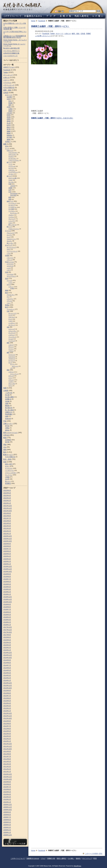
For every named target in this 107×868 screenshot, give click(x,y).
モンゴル (11, 182)
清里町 (9, 119)
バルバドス (10, 258)
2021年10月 (8, 511)
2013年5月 (7, 701)
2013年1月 (7, 711)
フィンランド (12, 337)
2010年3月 (7, 797)
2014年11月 (8, 655)
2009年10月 (8, 810)
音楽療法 (8, 483)
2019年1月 (7, 594)
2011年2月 (7, 769)
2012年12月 (8, 713)
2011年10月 (8, 749)
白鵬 (6, 416)
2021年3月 (7, 528)
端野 (10, 105)
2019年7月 (7, 579)
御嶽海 (7, 406)
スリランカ (12, 166)
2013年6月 (7, 698)
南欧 (8, 343)
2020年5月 (7, 554)
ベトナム (11, 217)
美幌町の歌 (51, 858)
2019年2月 (7, 592)
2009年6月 (7, 820)
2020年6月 (7, 551)
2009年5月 (7, 822)
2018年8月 (7, 607)
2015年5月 (7, 640)
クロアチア (12, 357)
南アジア (9, 162)
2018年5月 (7, 615)
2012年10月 (8, 718)
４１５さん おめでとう (11, 51)
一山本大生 (9, 393)
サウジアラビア (11, 276)
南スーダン (10, 243)
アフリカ (8, 231)
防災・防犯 (7, 459)
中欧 (8, 311)
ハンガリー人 (9, 470)
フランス (11, 380)
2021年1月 (7, 534)
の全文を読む (52, 118)
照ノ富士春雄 (9, 410)
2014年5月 (7, 670)
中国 (10, 184)
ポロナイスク (15, 366)
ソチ (11, 368)
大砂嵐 (7, 401)
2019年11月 (8, 569)
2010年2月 (7, 799)
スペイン (11, 349)
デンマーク (12, 333)
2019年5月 (7, 584)
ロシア (10, 362)
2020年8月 (7, 546)
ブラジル (9, 301)
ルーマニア (12, 361)
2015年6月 (7, 637)
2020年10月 (8, 541)
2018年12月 (8, 597)
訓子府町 (9, 137)
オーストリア (12, 313)
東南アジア (10, 201)
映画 (5, 438)
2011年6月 (7, 759)
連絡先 (78, 858)
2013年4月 (7, 703)
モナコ (10, 386)
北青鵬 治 (8, 399)
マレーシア (12, 219)
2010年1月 (7, 802)
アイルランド (11, 309)
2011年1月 (7, 772)
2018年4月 (7, 617)
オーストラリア (11, 247)
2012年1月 (7, 741)
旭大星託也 (9, 408)
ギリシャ (11, 347)
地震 (5, 388)
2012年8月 (7, 724)
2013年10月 (8, 688)
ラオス (10, 223)
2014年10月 (8, 658)
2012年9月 (7, 721)
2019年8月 (7, 577)
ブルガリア (12, 359)
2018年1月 (7, 625)
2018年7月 (7, 609)
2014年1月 (7, 680)
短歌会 (7, 430)
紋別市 (9, 125)
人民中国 (13, 186)
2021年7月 (7, 518)
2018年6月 (7, 612)
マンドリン (9, 475)
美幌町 (89, 34)
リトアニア (12, 341)
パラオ (9, 253)
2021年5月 (7, 523)
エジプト (9, 235)
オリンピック (8, 75)
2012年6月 (7, 729)
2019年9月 (7, 574)
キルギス (11, 156)
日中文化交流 (14, 194)
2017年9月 (7, 635)
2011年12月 (8, 744)
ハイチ (9, 268)
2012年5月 (7, 731)
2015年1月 (7, 650)
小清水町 (9, 113)
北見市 (9, 99)
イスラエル (10, 274)
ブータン (11, 174)
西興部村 (9, 135)
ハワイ (10, 283)
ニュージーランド (12, 251)
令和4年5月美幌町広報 (11, 53)
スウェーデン (12, 331)
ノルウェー (12, 335)
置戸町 (9, 129)
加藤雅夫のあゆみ (33, 858)
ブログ (43, 858)
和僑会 (7, 305)
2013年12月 (8, 683)
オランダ (11, 376)
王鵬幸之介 (9, 412)
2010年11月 (8, 777)
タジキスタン (12, 158)
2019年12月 (8, 566)
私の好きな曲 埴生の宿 (11, 48)
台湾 (10, 190)
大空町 (9, 107)
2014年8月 (7, 663)
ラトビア (11, 339)
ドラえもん (7, 83)
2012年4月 (7, 734)
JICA (7, 146)
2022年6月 (7, 490)
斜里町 (9, 115)
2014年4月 (7, 673)
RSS (95, 858)
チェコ (10, 319)
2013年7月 (7, 696)
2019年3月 (7, 589)
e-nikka (12, 288)
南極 (6, 290)
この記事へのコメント (43, 36)
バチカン (11, 351)
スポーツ (6, 80)
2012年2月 (7, 739)
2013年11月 (8, 685)
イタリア (11, 345)
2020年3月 (7, 559)
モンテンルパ (14, 213)
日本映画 (8, 440)
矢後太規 (8, 419)
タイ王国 (11, 209)
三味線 (7, 477)
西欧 (8, 370)
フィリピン (12, 211)
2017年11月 (8, 630)
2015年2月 (7, 648)
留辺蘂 (10, 103)
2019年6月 (7, 582)
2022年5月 (7, 493)
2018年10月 (8, 602)
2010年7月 (7, 787)
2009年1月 (7, 832)
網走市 (9, 127)
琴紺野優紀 (9, 414)
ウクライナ (12, 355)
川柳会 (7, 428)
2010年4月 (7, 794)
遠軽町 (9, 139)
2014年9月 (7, 660)
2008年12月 (8, 835)
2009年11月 (8, 807)
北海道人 (8, 142)
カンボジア (12, 205)
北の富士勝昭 (9, 397)
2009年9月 (7, 812)
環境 (5, 450)
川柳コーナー (8, 424)
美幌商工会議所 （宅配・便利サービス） (50, 26)
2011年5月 (7, 761)
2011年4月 (7, 764)
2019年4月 (7, 587)
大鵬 (6, 403)
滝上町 (9, 123)
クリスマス (9, 468)
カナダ (9, 284)
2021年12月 (8, 506)
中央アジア (10, 151)
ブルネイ (11, 215)
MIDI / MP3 (9, 464)
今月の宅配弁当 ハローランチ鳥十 (15, 24)
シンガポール (12, 207)
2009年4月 (7, 825)
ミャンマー (12, 221)
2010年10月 (8, 779)
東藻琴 (10, 111)
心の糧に (71, 858)
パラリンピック (9, 85)
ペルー (9, 303)
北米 (6, 278)
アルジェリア (11, 233)
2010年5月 (7, 792)
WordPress (77, 866)
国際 (5, 144)
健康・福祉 (76, 34)
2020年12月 (8, 536)
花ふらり (8, 481)
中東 (6, 272)
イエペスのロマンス (10, 56)
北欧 (8, 327)
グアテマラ (10, 264)
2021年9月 (7, 513)
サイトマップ (87, 858)
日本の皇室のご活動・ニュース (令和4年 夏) (14, 28)
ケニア (9, 237)
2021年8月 (7, 516)
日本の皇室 (13, 195)
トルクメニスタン (14, 160)
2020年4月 (7, 556)
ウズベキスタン (13, 152)
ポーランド (12, 325)
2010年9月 (7, 782)
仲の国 (7, 395)
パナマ (9, 270)
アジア (7, 148)
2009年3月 (7, 827)
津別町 (9, 117)
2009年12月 (8, 805)
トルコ (10, 321)
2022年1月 (7, 503)
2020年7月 (7, 549)
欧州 (6, 307)
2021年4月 (7, 526)
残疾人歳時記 (62, 858)
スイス (10, 315)
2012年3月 (7, 736)
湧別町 (9, 121)
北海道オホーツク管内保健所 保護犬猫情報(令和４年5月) (15, 37)
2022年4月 (7, 495)
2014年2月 (7, 678)
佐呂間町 (9, 97)
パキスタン (12, 170)
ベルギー (11, 382)
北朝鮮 (10, 188)
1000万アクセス (9, 67)
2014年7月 (7, 665)
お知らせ (68, 34)
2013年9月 (7, 690)
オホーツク (60, 34)
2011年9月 (7, 751)
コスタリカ (10, 266)
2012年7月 (7, 726)
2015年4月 (7, 642)
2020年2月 (7, 561)
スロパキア (12, 317)
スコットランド (14, 374)
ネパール (11, 168)
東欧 (8, 353)
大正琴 (7, 479)
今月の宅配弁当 (9, 88)
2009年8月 (7, 815)
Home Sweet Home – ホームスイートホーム (15, 41)
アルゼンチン (11, 295)
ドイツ (10, 378)
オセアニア (9, 245)
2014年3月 (7, 675)
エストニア (12, 329)
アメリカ (9, 281)
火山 (5, 447)
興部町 (9, 133)
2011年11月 (8, 746)
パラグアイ (10, 299)
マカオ (10, 180)
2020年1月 (7, 564)
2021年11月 (8, 508)
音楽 (5, 462)
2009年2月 (7, 830)
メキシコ (9, 260)
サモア (9, 249)
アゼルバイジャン (14, 229)
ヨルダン (9, 241)
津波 (5, 445)
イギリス (11, 372)
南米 (6, 293)
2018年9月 (7, 604)
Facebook (42, 21)
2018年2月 (7, 622)
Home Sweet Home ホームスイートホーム (14, 45)
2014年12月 (8, 653)
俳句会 (7, 426)
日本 (10, 192)
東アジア (9, 176)
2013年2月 (7, 708)
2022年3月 (7, 498)
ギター (7, 466)
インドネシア (12, 203)
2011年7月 (7, 756)
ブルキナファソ (11, 239)
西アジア (9, 227)
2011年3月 (7, 767)
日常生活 (6, 435)
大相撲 (6, 391)
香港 (10, 199)
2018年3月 (7, 620)
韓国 (10, 197)
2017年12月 (8, 627)
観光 (5, 452)
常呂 (10, 101)
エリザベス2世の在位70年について (15, 32)
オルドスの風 (12, 178)
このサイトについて (18, 858)
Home (33, 21)
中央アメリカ (9, 262)
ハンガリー (12, 323)
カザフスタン (12, 154)
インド (10, 164)
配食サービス (8, 455)
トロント (11, 287)
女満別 (10, 109)
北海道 (83, 34)
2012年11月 (8, 716)
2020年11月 (8, 539)
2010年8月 (7, 784)
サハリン (13, 364)
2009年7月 (7, 817)
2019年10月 (8, 572)
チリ (8, 297)
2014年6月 (7, 668)
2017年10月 (8, 632)
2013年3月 (7, 706)
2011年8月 (7, 754)
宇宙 (5, 421)
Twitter (52, 34)
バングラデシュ (13, 172)
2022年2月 (7, 501)
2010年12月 (8, 774)
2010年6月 (7, 789)
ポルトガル (12, 384)
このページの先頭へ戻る (94, 854)
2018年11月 (8, 599)
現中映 (7, 442)
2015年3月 (7, 645)
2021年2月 (7, 531)
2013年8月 (7, 693)
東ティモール (12, 225)
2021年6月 (7, 521)
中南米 (7, 256)
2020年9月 (7, 544)
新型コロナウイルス (10, 433)
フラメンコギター (11, 473)
